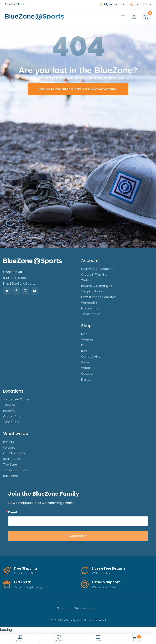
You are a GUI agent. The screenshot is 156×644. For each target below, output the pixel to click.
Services (9, 448)
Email (12, 512)
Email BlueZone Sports (19, 284)
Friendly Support (106, 582)
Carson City (12, 416)
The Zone (10, 464)
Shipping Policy (92, 291)
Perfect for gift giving (28, 587)
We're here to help (105, 587)
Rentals (8, 442)
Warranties (89, 303)
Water (86, 368)
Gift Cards (23, 582)
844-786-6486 (15, 278)
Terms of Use (91, 314)
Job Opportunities (16, 470)
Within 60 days (102, 573)
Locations (139, 4)
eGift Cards (12, 459)
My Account (111, 4)
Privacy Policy (84, 608)
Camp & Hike (91, 357)
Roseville (9, 411)
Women (87, 340)
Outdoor (87, 373)
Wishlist (87, 280)
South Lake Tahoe (16, 399)
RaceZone (10, 476)
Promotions (90, 308)
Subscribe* (78, 536)
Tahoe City (11, 422)
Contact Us (13, 4)
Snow (85, 362)
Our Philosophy (14, 453)
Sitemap (63, 608)
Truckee (9, 405)
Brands (86, 380)
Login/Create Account (97, 269)
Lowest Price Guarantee (99, 297)
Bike (84, 351)
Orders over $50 (25, 573)
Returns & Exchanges (97, 286)
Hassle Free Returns (109, 568)
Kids (84, 345)
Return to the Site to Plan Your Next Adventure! (78, 89)
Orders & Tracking (94, 275)
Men (84, 334)
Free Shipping (25, 568)
